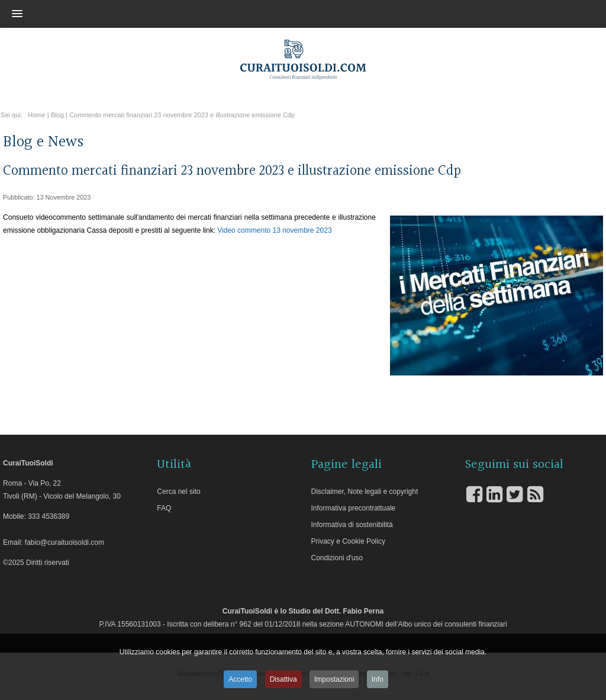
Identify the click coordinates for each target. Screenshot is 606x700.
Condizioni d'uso (337, 558)
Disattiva (283, 679)
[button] (282, 14)
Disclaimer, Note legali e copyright (365, 492)
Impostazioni (334, 679)
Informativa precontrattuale (354, 508)
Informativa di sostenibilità (352, 525)
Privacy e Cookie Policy (348, 541)
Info (378, 679)
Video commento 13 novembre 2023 (274, 230)
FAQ (164, 508)
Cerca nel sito (178, 492)
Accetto (240, 679)
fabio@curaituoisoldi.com (65, 542)
